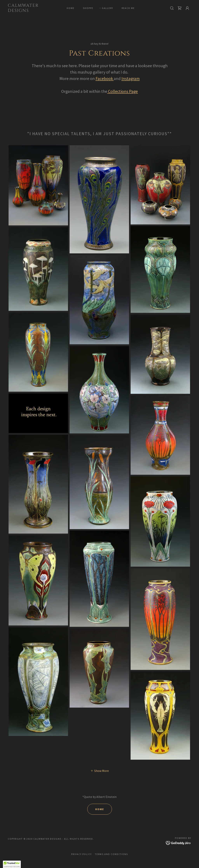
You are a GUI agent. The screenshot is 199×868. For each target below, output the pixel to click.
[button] (187, 8)
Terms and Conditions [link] (111, 854)
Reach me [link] (128, 8)
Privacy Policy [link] (81, 854)
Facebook (105, 78)
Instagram (131, 78)
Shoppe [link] (88, 8)
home (100, 809)
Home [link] (71, 8)
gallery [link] (107, 8)
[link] (32, 11)
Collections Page (123, 91)
